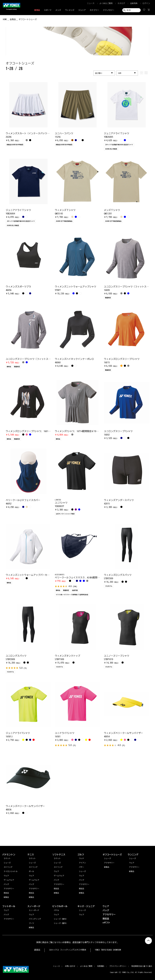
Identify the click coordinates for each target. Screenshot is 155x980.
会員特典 (134, 3)
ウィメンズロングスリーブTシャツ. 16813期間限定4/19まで (37, 431)
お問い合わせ (70, 966)
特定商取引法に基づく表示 (142, 966)
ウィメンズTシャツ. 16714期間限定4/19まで (78, 431)
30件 (120, 73)
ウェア (132, 863)
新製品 (132, 871)
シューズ (132, 858)
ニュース (91, 3)
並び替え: (99, 73)
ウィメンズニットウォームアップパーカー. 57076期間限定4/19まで (41, 575)
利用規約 (101, 966)
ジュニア (82, 10)
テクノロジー (109, 10)
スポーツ (48, 10)
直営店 (37, 950)
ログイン (146, 3)
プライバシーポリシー (118, 966)
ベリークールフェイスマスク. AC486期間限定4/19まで (83, 578)
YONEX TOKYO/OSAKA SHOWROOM (108, 950)
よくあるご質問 (106, 3)
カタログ (121, 3)
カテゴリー (94, 10)
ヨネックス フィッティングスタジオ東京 (68, 950)
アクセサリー (134, 867)
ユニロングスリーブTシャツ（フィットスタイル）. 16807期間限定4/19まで (45, 359)
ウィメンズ (70, 10)
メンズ (58, 10)
